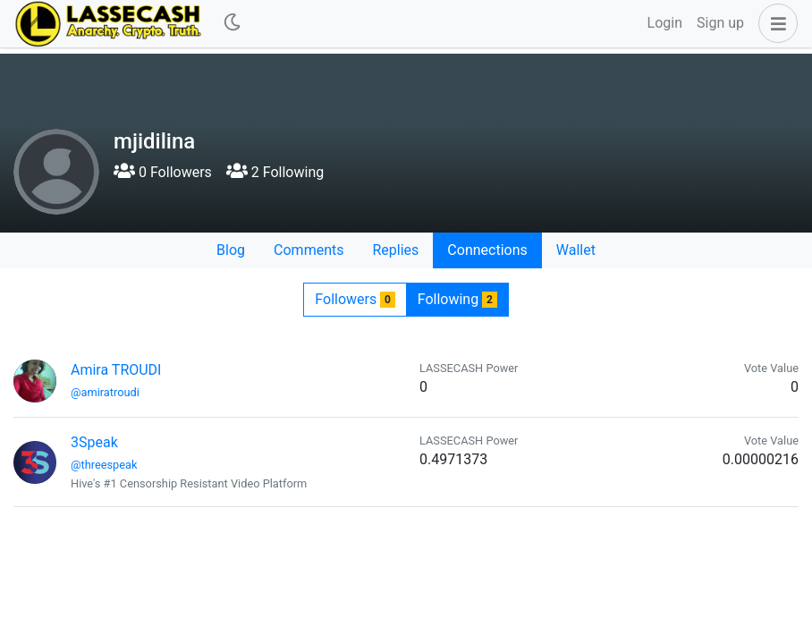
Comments (309, 250)
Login (665, 23)
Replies (395, 250)
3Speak (94, 442)
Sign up (720, 23)
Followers (355, 299)
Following (457, 299)
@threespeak (104, 465)
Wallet (576, 250)
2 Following (275, 172)
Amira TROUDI (116, 370)
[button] (774, 23)
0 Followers (163, 172)
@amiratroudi (105, 392)
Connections (487, 250)
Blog (231, 250)
